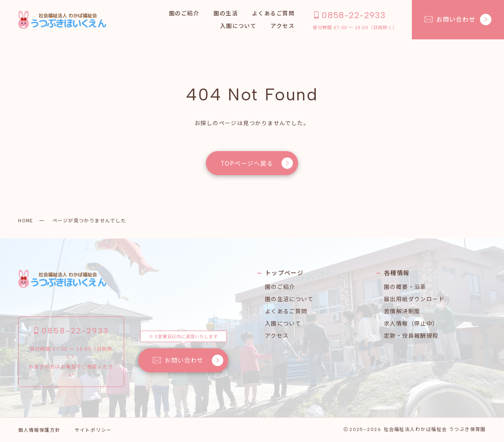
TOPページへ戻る (257, 163)
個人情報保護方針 (39, 430)
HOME (26, 220)
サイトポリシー (93, 430)
